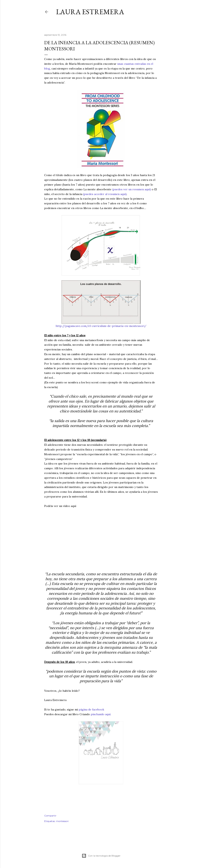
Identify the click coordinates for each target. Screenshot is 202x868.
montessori (62, 821)
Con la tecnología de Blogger (101, 856)
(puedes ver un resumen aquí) (132, 189)
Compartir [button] (50, 816)
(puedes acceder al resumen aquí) (105, 194)
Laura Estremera (90, 12)
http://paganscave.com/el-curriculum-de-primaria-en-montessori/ (101, 326)
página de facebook (91, 709)
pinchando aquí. (101, 714)
